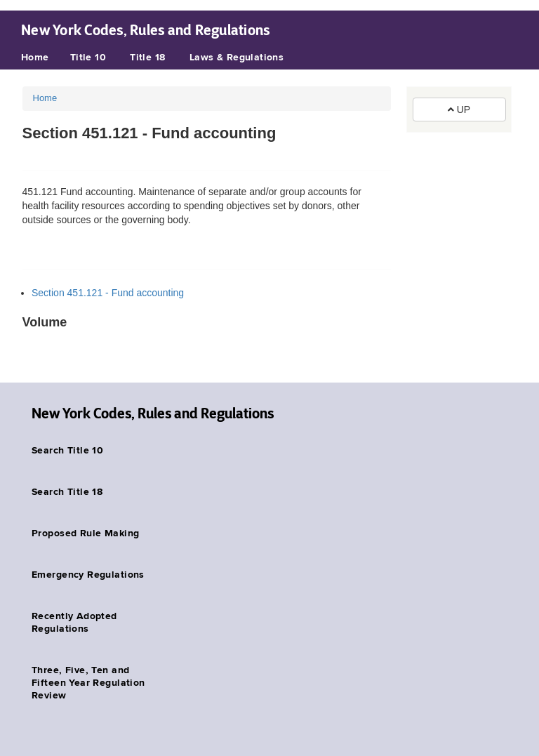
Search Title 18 (67, 492)
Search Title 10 (67, 451)
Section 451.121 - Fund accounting (108, 293)
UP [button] (459, 110)
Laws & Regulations (237, 58)
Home (35, 58)
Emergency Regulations (88, 575)
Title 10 (88, 58)
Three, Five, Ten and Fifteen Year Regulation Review (88, 683)
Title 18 (147, 58)
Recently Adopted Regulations (74, 623)
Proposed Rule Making (85, 533)
